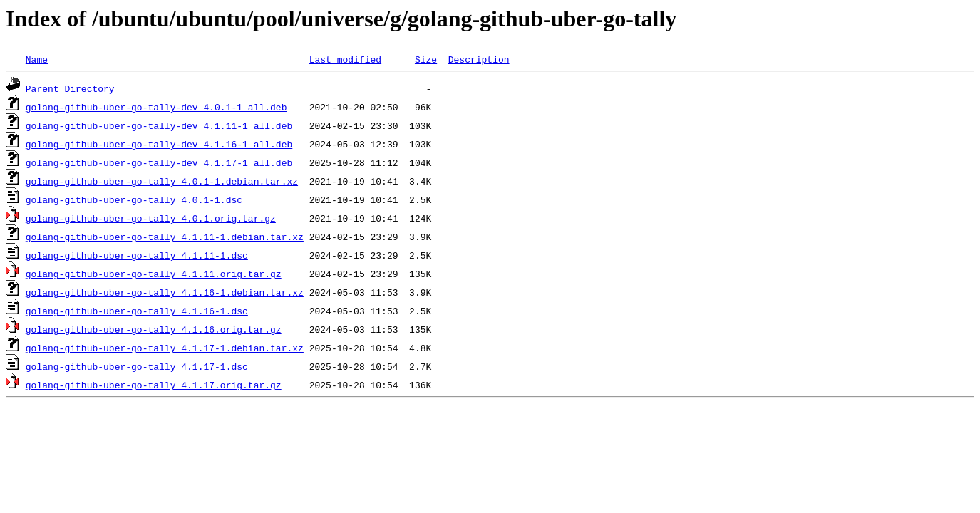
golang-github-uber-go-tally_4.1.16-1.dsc (137, 311)
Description (479, 59)
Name (37, 59)
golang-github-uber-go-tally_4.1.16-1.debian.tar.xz (165, 292)
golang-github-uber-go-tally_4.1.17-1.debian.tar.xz (165, 348)
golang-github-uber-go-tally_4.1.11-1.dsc (137, 255)
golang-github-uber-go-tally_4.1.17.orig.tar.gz (154, 385)
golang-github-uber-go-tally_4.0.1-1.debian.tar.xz (162, 181)
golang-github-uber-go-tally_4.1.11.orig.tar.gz (154, 274)
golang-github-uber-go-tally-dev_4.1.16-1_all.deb (159, 144)
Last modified (345, 59)
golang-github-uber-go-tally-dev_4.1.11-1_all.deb (159, 125)
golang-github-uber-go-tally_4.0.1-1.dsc (134, 199)
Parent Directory (70, 88)
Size (426, 59)
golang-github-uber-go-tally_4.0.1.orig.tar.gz (151, 218)
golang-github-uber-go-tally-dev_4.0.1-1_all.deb (156, 107)
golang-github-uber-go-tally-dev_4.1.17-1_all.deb (159, 162)
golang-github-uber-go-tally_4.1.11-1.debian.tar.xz (165, 237)
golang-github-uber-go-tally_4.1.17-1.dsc (137, 366)
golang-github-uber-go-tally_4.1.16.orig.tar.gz (154, 329)
